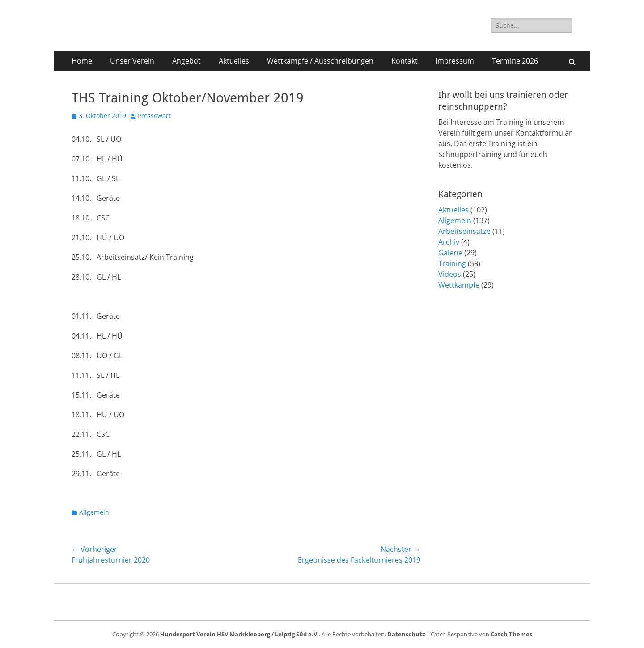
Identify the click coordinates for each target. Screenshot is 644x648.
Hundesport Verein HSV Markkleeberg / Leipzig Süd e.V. (239, 634)
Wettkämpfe (459, 285)
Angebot (186, 61)
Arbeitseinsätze (464, 231)
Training (452, 263)
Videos (450, 274)
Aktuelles (234, 61)
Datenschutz (406, 634)
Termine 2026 (515, 61)
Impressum (455, 61)
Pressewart (154, 116)
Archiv (449, 242)
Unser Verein (132, 61)
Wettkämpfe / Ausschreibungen (320, 61)
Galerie (450, 253)
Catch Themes (511, 634)
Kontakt (405, 61)
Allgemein (94, 512)
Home (82, 61)
